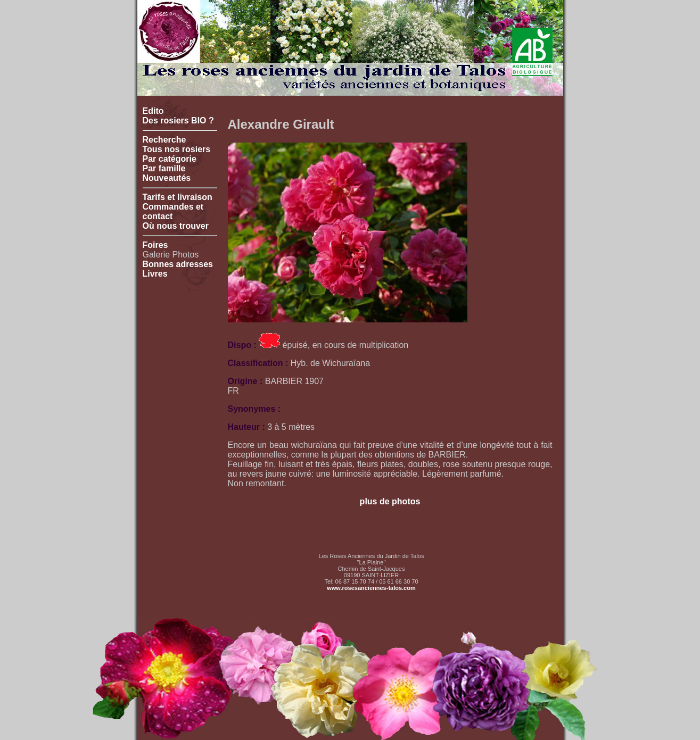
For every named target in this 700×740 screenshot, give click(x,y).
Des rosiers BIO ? (178, 120)
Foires (155, 245)
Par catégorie (170, 159)
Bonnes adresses (178, 264)
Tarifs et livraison (178, 197)
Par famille (164, 168)
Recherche (164, 140)
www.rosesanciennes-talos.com (371, 588)
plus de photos (390, 501)
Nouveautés (167, 178)
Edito (153, 111)
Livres (155, 274)
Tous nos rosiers (177, 149)
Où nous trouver (176, 226)
